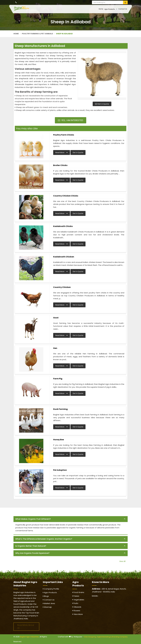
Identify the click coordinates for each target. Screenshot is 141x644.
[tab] (71, 519)
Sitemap (47, 607)
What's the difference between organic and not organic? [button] (44, 539)
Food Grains (78, 592)
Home (101, 9)
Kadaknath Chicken (64, 257)
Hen (55, 348)
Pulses (76, 596)
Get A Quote (102, 104)
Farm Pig (58, 379)
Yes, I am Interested (70, 120)
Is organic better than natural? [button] (31, 546)
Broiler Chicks (60, 165)
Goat (56, 318)
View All (122, 561)
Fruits (75, 603)
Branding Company (120, 637)
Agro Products (111, 9)
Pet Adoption (60, 470)
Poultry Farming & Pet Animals (37, 34)
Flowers (76, 611)
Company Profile (51, 589)
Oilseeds (77, 607)
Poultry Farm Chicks (64, 135)
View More (78, 614)
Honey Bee (59, 440)
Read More (62, 153)
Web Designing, (90, 637)
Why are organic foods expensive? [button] (32, 553)
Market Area (49, 603)
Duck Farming (60, 409)
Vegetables (78, 600)
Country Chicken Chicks (66, 196)
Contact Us (123, 9)
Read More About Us (26, 627)
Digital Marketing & (104, 637)
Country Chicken (62, 287)
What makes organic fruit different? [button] (33, 519)
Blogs (46, 596)
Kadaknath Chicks (63, 226)
